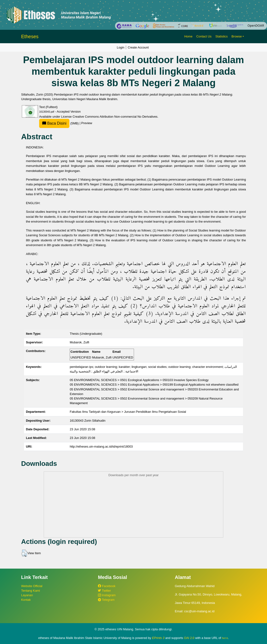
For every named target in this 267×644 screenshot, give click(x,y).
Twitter (104, 591)
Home (188, 36)
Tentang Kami (30, 591)
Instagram (107, 595)
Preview (87, 123)
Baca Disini (54, 123)
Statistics (221, 36)
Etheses (30, 36)
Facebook (107, 586)
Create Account (138, 47)
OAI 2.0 (189, 638)
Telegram (106, 600)
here (225, 638)
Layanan (27, 595)
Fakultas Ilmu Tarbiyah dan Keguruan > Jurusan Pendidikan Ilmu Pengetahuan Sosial (128, 412)
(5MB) (59, 123)
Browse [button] (237, 36)
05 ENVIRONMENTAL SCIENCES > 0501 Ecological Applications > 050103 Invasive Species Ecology (139, 380)
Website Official (32, 586)
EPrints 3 (158, 638)
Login (121, 47)
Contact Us (204, 36)
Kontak (26, 600)
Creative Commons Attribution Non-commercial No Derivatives (115, 117)
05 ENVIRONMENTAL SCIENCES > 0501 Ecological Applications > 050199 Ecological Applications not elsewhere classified (154, 385)
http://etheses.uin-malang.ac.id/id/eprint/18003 (101, 447)
